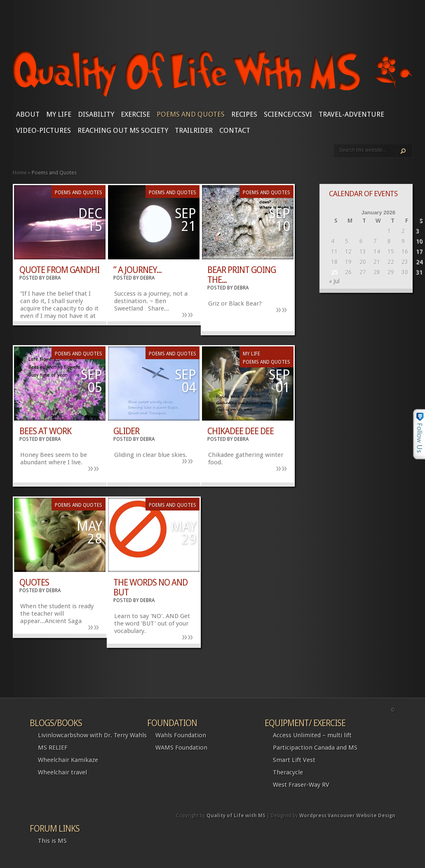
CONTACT (235, 130)
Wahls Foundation (181, 735)
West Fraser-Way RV (301, 785)
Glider (126, 431)
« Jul (334, 281)
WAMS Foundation (181, 748)
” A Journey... (137, 270)
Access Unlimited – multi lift (312, 735)
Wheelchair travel (62, 772)
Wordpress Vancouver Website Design (347, 816)
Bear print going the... (242, 275)
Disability (96, 114)
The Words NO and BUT (150, 587)
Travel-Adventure (351, 114)
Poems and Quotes (191, 114)
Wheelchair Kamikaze (68, 760)
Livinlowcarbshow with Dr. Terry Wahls (92, 735)
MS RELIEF (53, 748)
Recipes (244, 114)
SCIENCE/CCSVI (288, 114)
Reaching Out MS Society (123, 130)
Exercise (135, 114)
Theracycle (288, 772)
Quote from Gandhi (59, 270)
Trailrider (194, 130)
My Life (59, 114)
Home (20, 173)
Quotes (34, 582)
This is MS (52, 841)
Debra (53, 278)
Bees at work (45, 431)
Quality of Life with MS (236, 816)
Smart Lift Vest (294, 760)
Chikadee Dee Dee (241, 431)
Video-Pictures (43, 130)
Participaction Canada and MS (315, 748)
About (28, 114)
